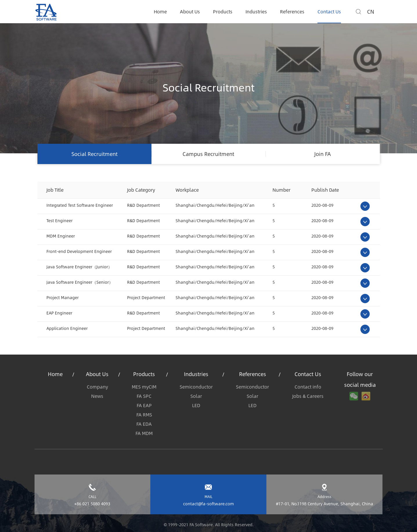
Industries (256, 11)
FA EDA (144, 424)
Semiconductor (196, 387)
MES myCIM (144, 387)
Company (97, 387)
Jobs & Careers (308, 396)
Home (160, 11)
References (292, 11)
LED (196, 405)
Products (223, 11)
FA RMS (144, 415)
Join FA (323, 154)
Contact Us (329, 11)
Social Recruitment (94, 154)
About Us (190, 11)
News (97, 396)
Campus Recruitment (208, 154)
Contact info (308, 387)
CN (371, 12)
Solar (196, 396)
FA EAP (144, 405)
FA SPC (144, 396)
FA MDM (144, 433)
